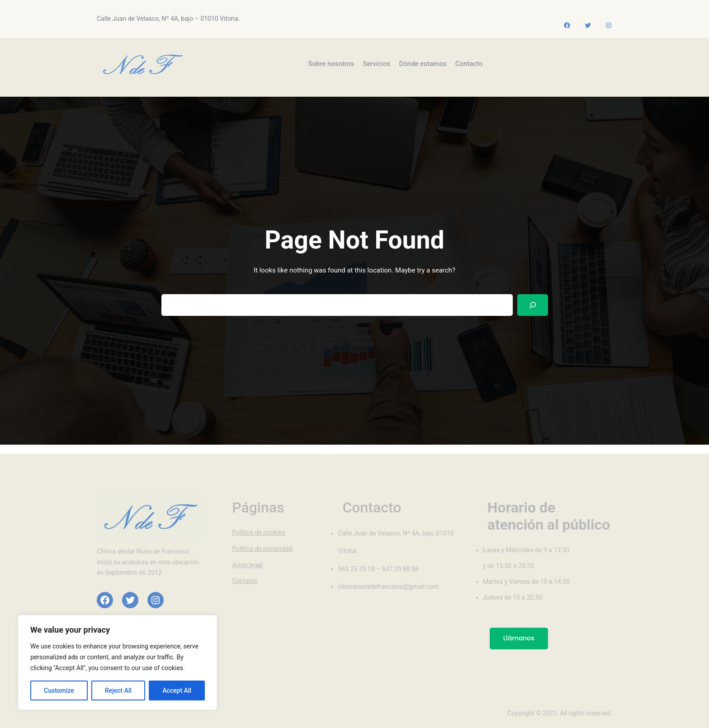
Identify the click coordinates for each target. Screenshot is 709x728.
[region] (118, 662)
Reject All (118, 690)
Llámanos (519, 638)
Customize (59, 690)
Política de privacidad (262, 549)
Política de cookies (258, 532)
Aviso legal (247, 565)
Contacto (245, 581)
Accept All (177, 690)
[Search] (533, 305)
